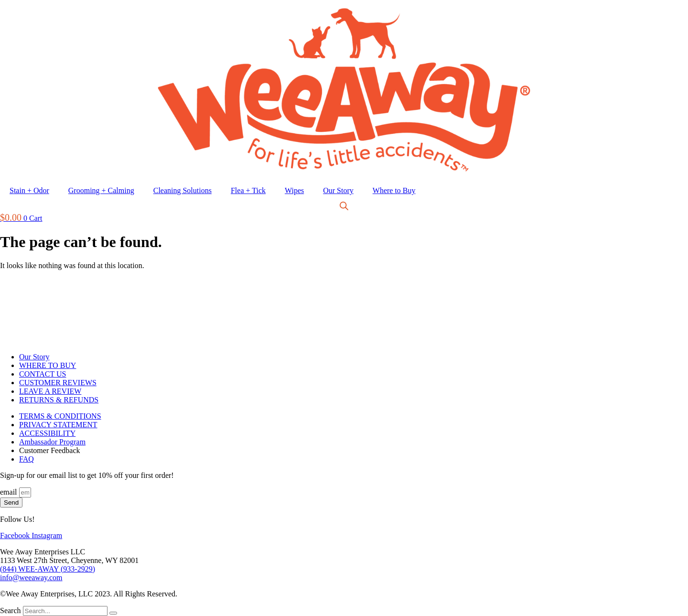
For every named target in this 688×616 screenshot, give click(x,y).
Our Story (338, 190)
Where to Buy (394, 190)
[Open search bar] (344, 207)
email (10, 492)
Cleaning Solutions (183, 190)
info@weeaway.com (31, 578)
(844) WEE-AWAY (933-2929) (48, 569)
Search (11, 611)
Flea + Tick (248, 190)
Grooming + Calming (101, 190)
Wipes (294, 190)
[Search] (113, 613)
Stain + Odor (29, 190)
